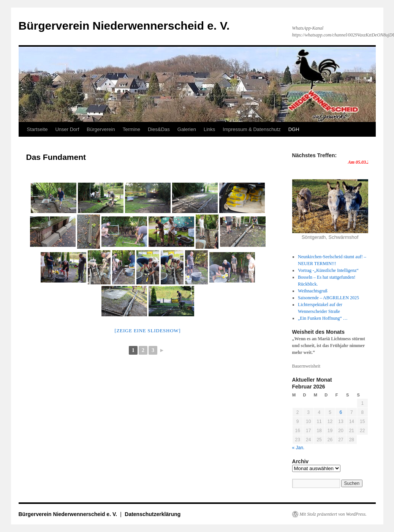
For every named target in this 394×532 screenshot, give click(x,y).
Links (209, 129)
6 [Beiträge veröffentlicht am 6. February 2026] (341, 412)
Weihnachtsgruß (313, 291)
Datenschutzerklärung (153, 514)
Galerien (187, 129)
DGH (294, 129)
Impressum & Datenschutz (252, 129)
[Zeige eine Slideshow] (148, 331)
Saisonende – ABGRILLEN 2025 (328, 298)
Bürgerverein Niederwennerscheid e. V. (124, 26)
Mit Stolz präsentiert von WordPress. (333, 514)
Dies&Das (159, 129)
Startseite (37, 129)
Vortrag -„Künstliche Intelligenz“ (328, 270)
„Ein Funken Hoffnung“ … (323, 318)
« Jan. (298, 448)
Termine (131, 129)
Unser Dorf (67, 129)
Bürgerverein (101, 129)
